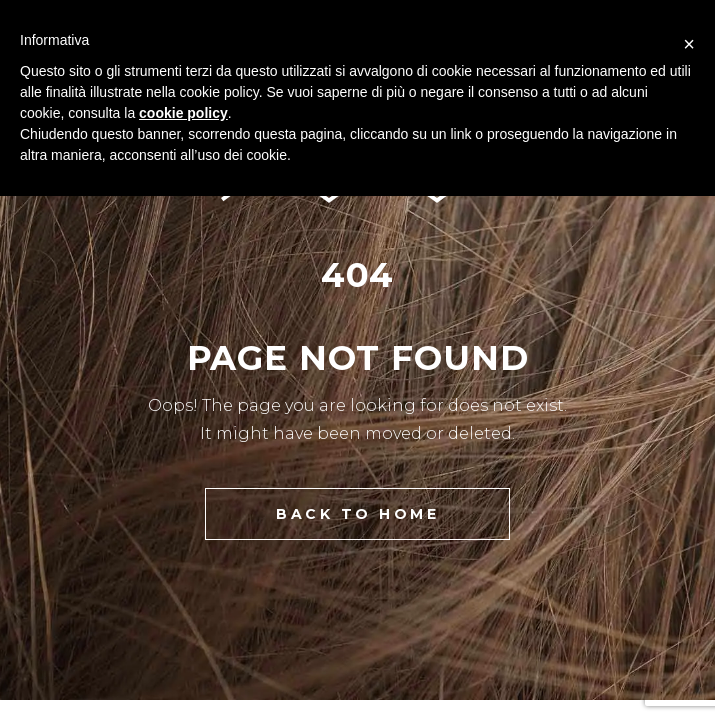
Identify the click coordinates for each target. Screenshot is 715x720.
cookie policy (183, 113)
